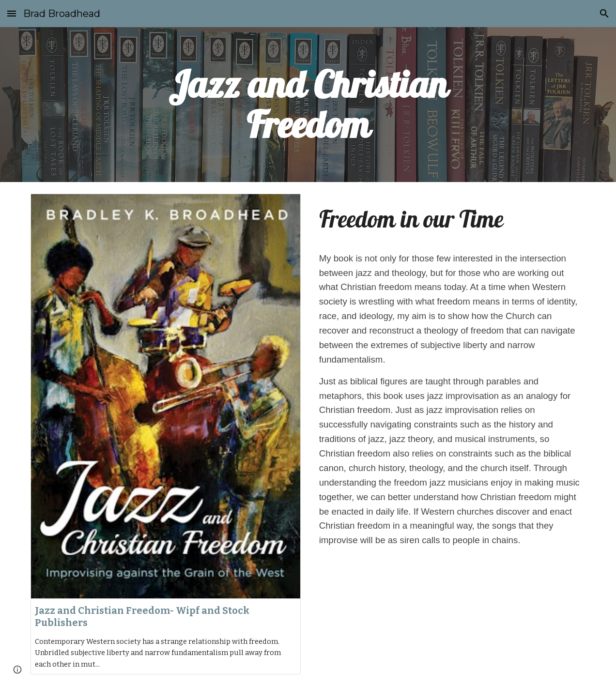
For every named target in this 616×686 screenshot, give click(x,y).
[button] (12, 13)
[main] (308, 105)
